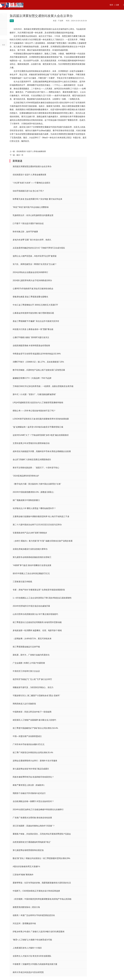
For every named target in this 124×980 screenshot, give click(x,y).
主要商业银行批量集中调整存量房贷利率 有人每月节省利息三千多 (41, 516)
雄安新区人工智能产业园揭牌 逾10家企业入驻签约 (34, 720)
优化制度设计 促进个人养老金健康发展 (31, 151)
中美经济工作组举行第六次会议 (26, 671)
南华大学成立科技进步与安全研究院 (28, 972)
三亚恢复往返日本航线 (22, 582)
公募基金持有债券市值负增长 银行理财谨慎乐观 (33, 313)
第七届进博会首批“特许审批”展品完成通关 (31, 769)
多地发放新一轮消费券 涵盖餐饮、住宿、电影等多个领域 (37, 630)
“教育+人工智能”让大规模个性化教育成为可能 (32, 940)
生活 (64, 15)
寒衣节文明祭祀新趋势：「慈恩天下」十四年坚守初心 (36, 468)
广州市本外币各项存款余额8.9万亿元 (29, 744)
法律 (81, 15)
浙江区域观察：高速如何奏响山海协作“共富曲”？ (34, 826)
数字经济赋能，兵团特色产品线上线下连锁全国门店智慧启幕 (39, 370)
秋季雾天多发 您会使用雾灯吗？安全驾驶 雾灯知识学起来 (37, 199)
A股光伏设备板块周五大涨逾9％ (27, 866)
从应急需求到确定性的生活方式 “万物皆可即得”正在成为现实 (39, 248)
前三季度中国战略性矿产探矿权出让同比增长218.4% (35, 728)
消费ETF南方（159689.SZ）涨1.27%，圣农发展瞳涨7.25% (38, 362)
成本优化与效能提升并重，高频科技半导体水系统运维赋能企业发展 (42, 451)
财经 (38, 15)
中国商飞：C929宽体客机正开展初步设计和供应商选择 (36, 891)
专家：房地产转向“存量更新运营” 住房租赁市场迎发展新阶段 (39, 590)
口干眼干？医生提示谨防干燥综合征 (28, 223)
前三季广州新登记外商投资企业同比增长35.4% (33, 753)
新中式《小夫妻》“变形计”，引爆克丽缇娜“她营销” (34, 394)
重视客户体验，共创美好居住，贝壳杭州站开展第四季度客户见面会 (42, 834)
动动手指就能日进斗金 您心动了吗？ (28, 191)
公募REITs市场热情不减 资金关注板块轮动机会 (33, 289)
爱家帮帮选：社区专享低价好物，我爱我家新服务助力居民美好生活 (42, 883)
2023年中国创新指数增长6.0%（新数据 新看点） (34, 492)
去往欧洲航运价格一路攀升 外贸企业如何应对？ (33, 801)
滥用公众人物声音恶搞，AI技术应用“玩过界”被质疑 (35, 256)
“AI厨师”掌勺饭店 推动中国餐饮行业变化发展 (32, 565)
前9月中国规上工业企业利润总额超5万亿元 (31, 573)
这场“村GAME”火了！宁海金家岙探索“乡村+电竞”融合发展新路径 (41, 435)
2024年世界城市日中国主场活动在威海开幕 (31, 606)
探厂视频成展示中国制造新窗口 (26, 500)
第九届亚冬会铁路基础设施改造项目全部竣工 (32, 557)
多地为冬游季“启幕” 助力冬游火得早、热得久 (32, 240)
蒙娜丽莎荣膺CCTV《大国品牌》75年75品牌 (32, 378)
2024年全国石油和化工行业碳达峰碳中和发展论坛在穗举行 (38, 809)
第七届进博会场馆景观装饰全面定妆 (28, 850)
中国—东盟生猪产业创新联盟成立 (27, 736)
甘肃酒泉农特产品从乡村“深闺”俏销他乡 (30, 533)
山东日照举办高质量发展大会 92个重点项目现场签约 (35, 614)
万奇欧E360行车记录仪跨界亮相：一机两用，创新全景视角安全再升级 (43, 386)
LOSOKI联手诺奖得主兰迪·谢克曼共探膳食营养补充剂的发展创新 (41, 419)
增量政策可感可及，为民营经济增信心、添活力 (33, 687)
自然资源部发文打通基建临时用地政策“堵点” (32, 842)
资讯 (21, 15)
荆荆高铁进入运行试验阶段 (24, 704)
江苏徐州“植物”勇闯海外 (23, 875)
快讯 (72, 15)
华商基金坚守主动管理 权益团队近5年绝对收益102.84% (37, 354)
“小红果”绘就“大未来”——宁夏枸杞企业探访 (31, 183)
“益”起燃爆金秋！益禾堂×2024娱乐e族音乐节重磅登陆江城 (38, 427)
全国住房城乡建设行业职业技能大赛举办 (30, 549)
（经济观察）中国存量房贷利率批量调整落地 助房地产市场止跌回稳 (42, 899)
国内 (47, 15)
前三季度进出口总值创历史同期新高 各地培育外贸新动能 (37, 622)
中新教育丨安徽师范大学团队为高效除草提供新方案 (35, 964)
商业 (55, 15)
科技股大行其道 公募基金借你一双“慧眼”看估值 (33, 329)
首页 (4, 15)
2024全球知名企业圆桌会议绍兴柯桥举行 (30, 272)
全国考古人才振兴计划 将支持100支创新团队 (32, 956)
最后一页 (20, 155)
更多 (4, 45)
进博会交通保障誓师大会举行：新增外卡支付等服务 (35, 761)
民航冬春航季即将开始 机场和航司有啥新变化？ (33, 777)
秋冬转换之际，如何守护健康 (25, 232)
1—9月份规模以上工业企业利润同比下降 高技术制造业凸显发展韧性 (42, 598)
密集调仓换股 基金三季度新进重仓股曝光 (30, 297)
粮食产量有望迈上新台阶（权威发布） (29, 785)
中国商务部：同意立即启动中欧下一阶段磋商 (32, 712)
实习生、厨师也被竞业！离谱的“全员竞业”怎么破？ (35, 264)
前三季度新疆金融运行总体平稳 (26, 647)
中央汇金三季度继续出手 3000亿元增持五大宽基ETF (35, 305)
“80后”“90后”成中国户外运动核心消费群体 (31, 207)
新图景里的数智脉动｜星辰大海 (26, 907)
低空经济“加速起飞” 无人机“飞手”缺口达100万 (32, 679)
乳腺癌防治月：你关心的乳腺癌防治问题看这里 (33, 215)
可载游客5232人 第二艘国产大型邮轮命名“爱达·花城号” (36, 696)
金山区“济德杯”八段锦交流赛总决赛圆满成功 (32, 460)
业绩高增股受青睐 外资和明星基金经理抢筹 (31, 346)
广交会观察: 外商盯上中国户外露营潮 (29, 663)
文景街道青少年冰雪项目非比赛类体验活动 (31, 443)
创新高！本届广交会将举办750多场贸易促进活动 (34, 915)
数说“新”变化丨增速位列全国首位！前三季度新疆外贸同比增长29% (41, 858)
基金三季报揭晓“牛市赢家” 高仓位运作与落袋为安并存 (36, 321)
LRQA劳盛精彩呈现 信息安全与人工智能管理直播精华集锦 (38, 403)
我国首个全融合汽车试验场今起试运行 (29, 793)
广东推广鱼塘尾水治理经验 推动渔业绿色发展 (32, 818)
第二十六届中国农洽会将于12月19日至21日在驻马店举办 (37, 525)
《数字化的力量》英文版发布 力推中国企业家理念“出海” (37, 484)
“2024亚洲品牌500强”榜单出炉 (26, 476)
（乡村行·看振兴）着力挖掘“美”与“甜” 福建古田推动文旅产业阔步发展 (43, 541)
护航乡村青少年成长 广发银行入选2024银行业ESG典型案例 (39, 932)
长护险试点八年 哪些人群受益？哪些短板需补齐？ (34, 508)
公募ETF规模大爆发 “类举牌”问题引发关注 (31, 337)
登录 (111, 5)
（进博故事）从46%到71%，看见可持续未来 (32, 639)
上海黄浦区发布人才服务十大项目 (27, 948)
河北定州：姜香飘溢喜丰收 (24, 923)
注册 (117, 5)
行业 (30, 15)
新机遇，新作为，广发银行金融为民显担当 (31, 655)
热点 (13, 15)
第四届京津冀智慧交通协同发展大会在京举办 (32, 166)
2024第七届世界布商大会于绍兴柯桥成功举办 (32, 280)
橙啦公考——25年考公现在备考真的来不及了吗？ (34, 411)
